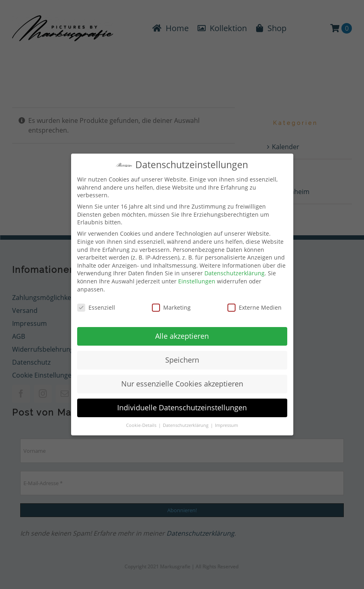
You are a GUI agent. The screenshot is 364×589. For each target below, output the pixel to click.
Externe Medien (255, 305)
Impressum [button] (226, 423)
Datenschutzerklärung (235, 271)
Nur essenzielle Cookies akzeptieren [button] (182, 382)
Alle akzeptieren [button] (182, 334)
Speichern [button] (182, 358)
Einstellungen (197, 279)
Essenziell (96, 305)
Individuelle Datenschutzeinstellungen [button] (182, 405)
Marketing (171, 305)
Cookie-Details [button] (142, 423)
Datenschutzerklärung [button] (186, 423)
